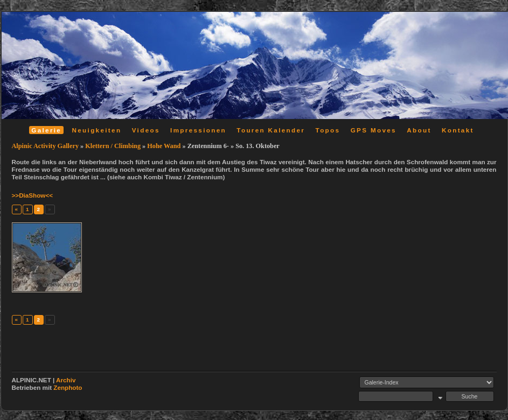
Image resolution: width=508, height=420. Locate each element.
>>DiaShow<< (33, 195)
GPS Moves (374, 130)
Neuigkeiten (97, 130)
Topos (328, 130)
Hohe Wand (164, 146)
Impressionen (198, 130)
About (419, 130)
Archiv (66, 380)
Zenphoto (68, 387)
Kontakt (458, 130)
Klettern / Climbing (113, 146)
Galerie (46, 130)
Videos (146, 130)
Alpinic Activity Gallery (46, 146)
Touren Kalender (271, 130)
